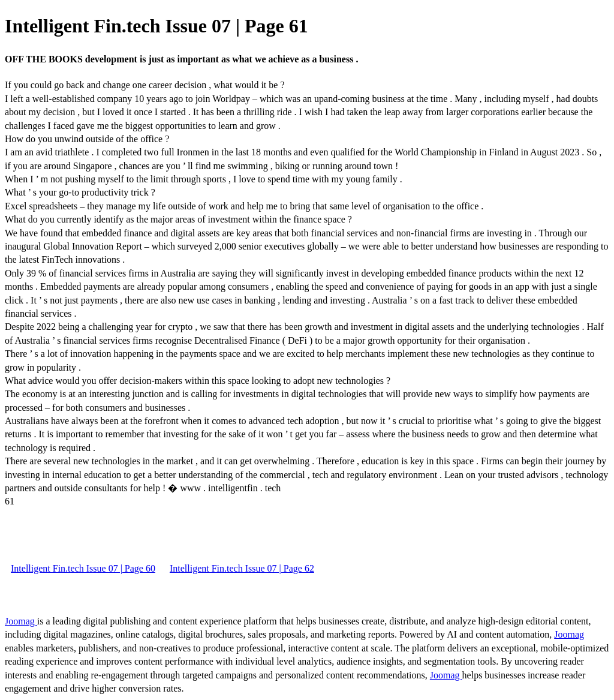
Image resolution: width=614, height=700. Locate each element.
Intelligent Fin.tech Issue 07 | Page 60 (83, 568)
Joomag (21, 621)
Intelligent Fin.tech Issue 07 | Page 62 (242, 568)
